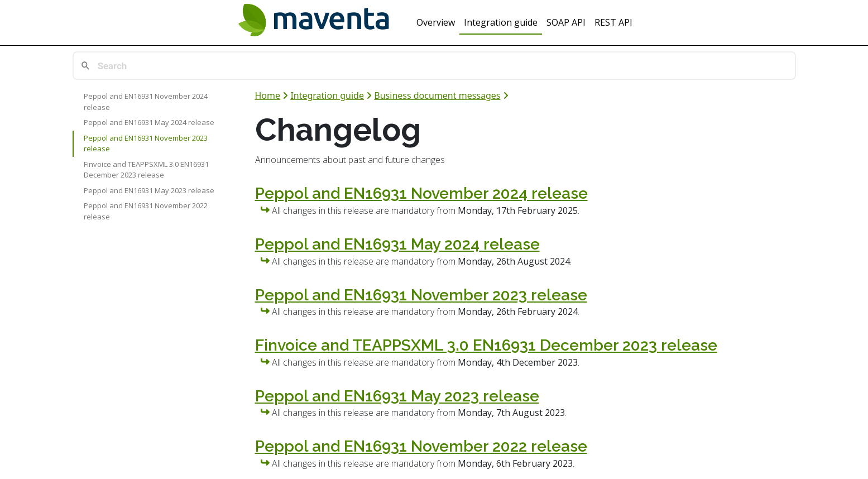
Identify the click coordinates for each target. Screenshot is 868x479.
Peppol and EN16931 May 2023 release (149, 190)
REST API (613, 22)
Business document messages (437, 95)
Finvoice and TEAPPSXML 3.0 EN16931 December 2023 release (146, 170)
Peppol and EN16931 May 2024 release (149, 122)
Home (268, 95)
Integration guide (501, 22)
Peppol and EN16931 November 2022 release (146, 211)
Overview (436, 22)
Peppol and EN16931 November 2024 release (146, 102)
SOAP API (566, 22)
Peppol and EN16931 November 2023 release (146, 143)
